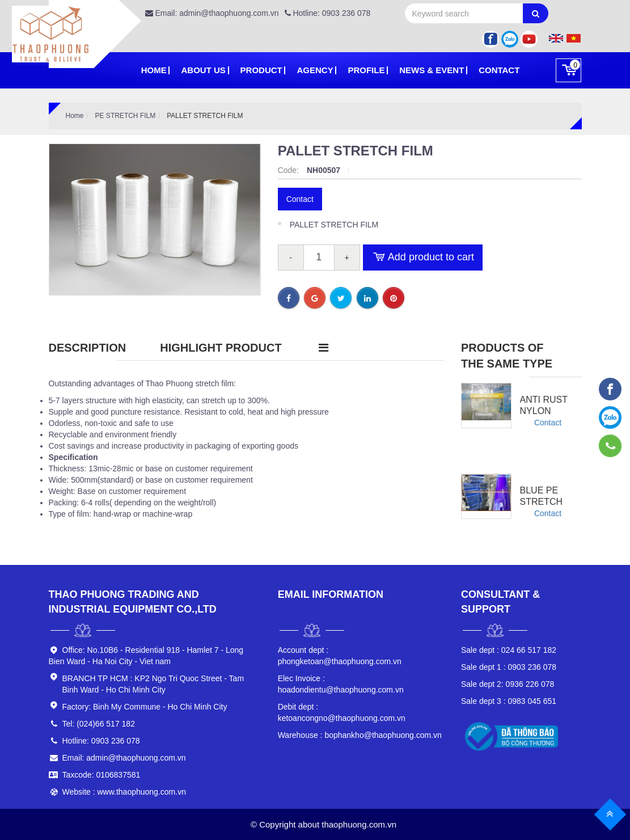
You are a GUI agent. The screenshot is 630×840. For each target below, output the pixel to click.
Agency (315, 70)
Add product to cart (423, 258)
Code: (289, 170)
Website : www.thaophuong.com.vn (124, 792)
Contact (499, 70)
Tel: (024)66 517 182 (99, 724)
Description (88, 348)
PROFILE (366, 70)
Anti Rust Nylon (544, 405)
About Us (203, 70)
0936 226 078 (508, 684)
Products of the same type (507, 356)
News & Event (432, 70)
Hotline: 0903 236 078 (328, 13)
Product (261, 70)
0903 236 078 (509, 667)
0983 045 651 (509, 701)
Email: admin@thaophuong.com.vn (212, 13)
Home (154, 70)
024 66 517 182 (509, 650)
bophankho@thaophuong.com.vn (360, 735)
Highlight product (221, 348)
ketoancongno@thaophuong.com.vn (342, 712)
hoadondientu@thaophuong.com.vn (341, 684)
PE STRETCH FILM (126, 116)
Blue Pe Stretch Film (542, 502)
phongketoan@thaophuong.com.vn (340, 656)
